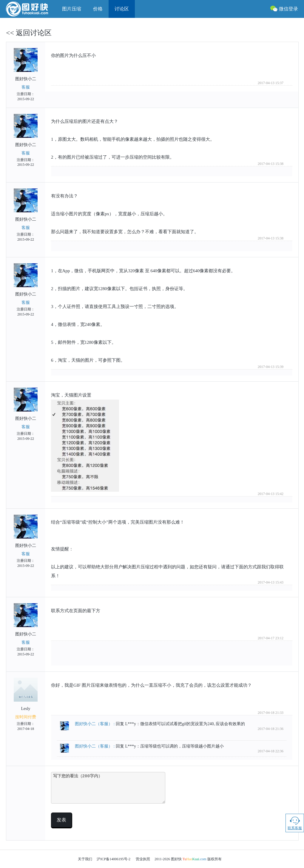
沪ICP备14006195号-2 (114, 859)
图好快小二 (26, 75)
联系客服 (295, 823)
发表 (61, 820)
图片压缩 (72, 9)
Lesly (26, 705)
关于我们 (85, 859)
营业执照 (143, 859)
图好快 (31, 9)
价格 (98, 9)
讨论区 (122, 9)
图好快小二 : (95, 724)
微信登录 (284, 8)
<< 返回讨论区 (29, 33)
